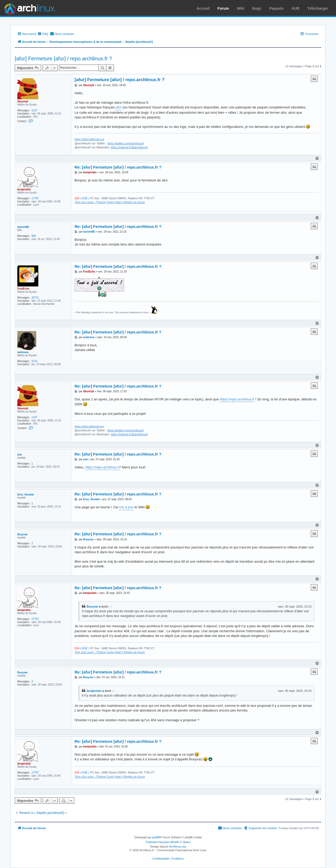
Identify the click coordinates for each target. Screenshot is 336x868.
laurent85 (23, 227)
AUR (295, 8)
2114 (34, 361)
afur (119, 107)
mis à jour (126, 507)
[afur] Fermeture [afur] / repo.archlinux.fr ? (63, 59)
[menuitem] (43, 34)
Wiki (241, 8)
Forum (223, 8)
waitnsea (23, 352)
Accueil (203, 8)
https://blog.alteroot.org (89, 139)
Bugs (257, 8)
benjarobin (24, 189)
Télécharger (318, 8)
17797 (35, 198)
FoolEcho (23, 289)
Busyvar (22, 534)
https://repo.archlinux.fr (237, 399)
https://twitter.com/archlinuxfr (126, 143)
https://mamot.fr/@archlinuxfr (129, 147)
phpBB (156, 837)
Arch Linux (29, 8)
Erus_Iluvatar (26, 495)
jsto (20, 455)
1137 (34, 110)
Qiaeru (187, 842)
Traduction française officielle (162, 842)
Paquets (276, 8)
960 (34, 236)
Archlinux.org (177, 846)
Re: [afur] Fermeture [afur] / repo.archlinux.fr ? (118, 167)
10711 (35, 298)
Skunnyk (23, 101)
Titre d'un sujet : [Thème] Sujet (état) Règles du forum (110, 202)
